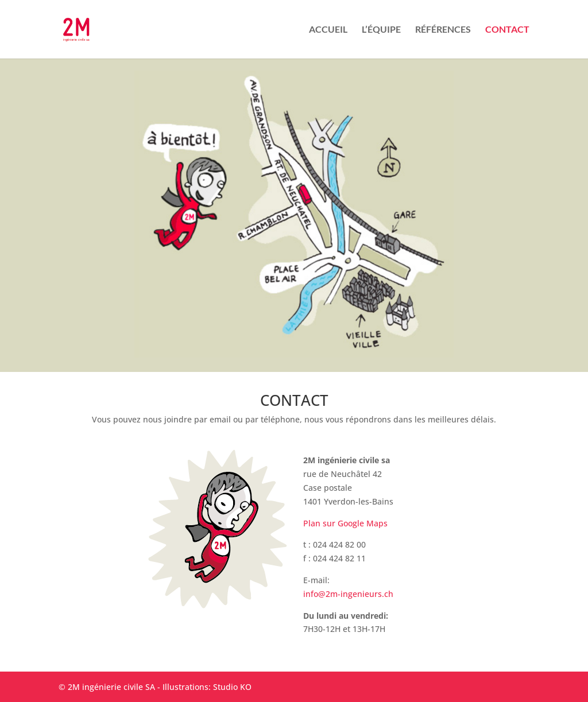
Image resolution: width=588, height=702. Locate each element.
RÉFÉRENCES (443, 30)
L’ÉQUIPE (381, 30)
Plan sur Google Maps (345, 523)
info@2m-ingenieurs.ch (348, 594)
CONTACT (507, 30)
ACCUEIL (328, 30)
